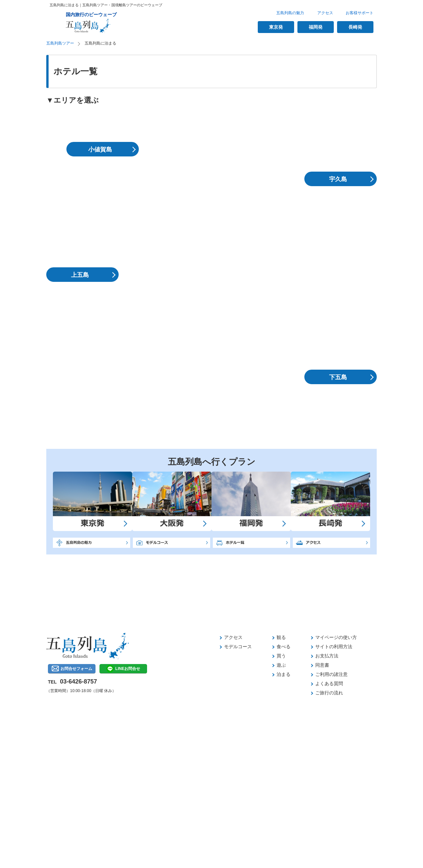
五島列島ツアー (60, 43)
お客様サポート (360, 13)
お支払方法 (327, 656)
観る (281, 637)
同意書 (322, 665)
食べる (284, 647)
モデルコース (238, 647)
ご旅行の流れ (329, 693)
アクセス (325, 13)
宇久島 (338, 179)
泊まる (284, 674)
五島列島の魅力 (290, 13)
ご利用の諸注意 (331, 674)
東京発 (276, 27)
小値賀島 (100, 150)
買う (281, 656)
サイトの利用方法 (334, 647)
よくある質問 (329, 684)
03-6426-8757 (78, 682)
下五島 (338, 377)
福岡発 (316, 27)
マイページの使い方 (336, 637)
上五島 (80, 275)
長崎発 (355, 27)
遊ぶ (281, 665)
